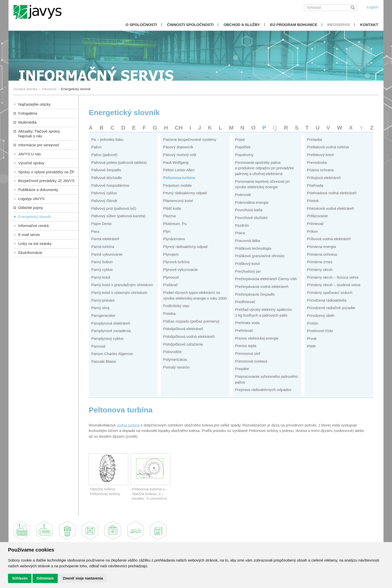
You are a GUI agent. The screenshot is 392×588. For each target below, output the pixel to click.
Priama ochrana (320, 170)
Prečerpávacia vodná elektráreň (262, 287)
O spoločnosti (141, 25)
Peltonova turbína (179, 178)
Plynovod (171, 277)
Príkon (312, 231)
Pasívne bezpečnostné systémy (190, 139)
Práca (240, 233)
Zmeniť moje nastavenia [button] (83, 578)
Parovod (98, 346)
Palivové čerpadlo (106, 170)
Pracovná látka (247, 241)
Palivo (96, 147)
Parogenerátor (103, 315)
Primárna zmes (320, 262)
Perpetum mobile (177, 185)
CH (179, 128)
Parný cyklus (102, 270)
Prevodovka (317, 162)
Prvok (312, 338)
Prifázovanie (317, 216)
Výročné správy (31, 163)
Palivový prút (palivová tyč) (114, 208)
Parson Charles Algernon (112, 354)
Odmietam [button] (45, 578)
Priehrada (315, 185)
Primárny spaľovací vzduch (330, 293)
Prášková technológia (253, 248)
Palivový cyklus (104, 193)
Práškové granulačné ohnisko (260, 256)
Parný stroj (100, 308)
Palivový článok (104, 201)
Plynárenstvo (174, 239)
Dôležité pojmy (31, 208)
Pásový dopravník (178, 147)
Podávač (171, 285)
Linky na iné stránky (35, 244)
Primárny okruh (320, 270)
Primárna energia (321, 247)
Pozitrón (242, 225)
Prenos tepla (246, 346)
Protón (313, 323)
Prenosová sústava (251, 361)
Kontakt (369, 25)
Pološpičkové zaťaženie (183, 344)
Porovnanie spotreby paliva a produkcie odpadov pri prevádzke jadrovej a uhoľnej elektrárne (264, 168)
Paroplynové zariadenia (111, 331)
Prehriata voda (247, 323)
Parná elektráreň (105, 239)
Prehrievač (244, 330)
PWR (311, 346)
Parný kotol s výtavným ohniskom (119, 293)
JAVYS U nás (29, 154)
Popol (240, 139)
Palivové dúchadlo (107, 178)
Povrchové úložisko (251, 218)
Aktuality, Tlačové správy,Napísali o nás (39, 134)
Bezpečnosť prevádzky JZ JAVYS (46, 181)
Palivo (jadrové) (104, 155)
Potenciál (243, 195)
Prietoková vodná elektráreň (330, 208)
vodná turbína (128, 425)
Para (95, 231)
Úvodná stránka (25, 89)
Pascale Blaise (104, 361)
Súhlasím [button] (20, 578)
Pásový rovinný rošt (180, 155)
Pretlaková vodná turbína (328, 147)
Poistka (169, 313)
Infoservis (339, 25)
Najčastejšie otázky (34, 104)
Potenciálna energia (252, 202)
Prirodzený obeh (321, 315)
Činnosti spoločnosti (190, 25)
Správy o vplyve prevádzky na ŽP (46, 172)
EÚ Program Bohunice (294, 25)
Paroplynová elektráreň (111, 323)
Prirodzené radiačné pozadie (331, 308)
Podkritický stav (176, 306)
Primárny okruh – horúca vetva (333, 277)
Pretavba (314, 139)
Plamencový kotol (178, 201)
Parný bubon (102, 262)
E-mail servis (29, 235)
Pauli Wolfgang (176, 162)
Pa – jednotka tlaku (107, 139)
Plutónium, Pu (175, 224)
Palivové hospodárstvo (110, 185)
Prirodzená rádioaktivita (327, 300)
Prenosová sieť (248, 353)
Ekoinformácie (30, 253)
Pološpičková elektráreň (183, 329)
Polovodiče (172, 352)
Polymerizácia (175, 359)
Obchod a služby (242, 25)
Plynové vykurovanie (181, 270)
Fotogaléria (28, 113)
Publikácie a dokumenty (38, 190)
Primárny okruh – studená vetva (334, 285)
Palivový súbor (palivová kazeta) (118, 216)
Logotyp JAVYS (31, 199)
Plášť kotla (172, 208)
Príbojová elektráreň (324, 178)
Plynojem (171, 254)
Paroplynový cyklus (107, 338)
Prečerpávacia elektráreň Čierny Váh (266, 279)
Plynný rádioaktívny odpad (185, 247)
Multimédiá (27, 122)
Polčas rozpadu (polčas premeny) (191, 321)
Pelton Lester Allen (179, 170)
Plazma (169, 216)
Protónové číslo (320, 331)
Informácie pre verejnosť (39, 145)
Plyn (167, 231)
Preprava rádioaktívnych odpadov (263, 390)
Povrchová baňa (249, 210)
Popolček (243, 147)
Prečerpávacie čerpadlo (255, 294)
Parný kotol (101, 277)
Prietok (313, 201)
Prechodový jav (248, 271)
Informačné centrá (33, 226)
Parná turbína (103, 247)
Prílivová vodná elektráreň (329, 239)
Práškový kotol (247, 264)
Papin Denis (101, 224)
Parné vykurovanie (107, 254)
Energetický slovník (34, 217)
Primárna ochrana (322, 254)
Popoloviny (244, 155)
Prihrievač (315, 224)
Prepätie (242, 369)
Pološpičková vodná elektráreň (189, 336)
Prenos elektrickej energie (257, 338)
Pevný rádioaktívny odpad (185, 193)
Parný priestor (103, 300)
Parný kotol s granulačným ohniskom (122, 285)
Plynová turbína (176, 262)
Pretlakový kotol (320, 155)
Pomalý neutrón (176, 367)
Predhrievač (245, 302)
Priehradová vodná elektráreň (332, 193)
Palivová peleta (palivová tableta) (119, 162)
